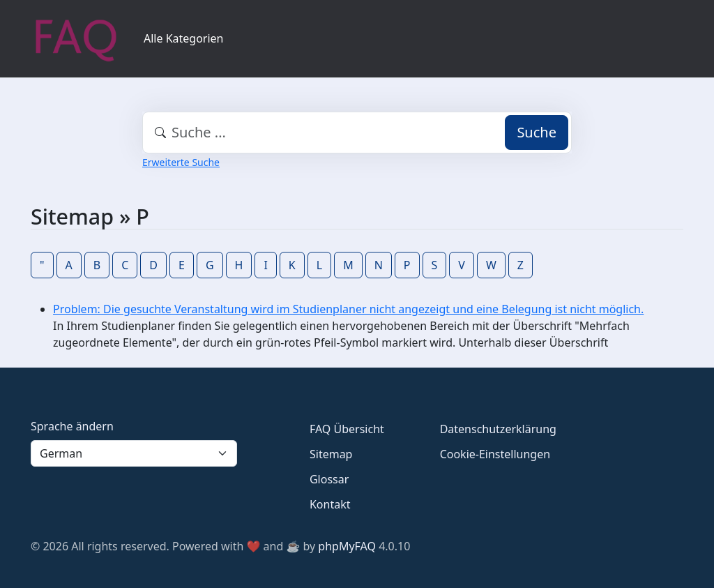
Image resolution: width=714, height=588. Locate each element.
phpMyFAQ (347, 546)
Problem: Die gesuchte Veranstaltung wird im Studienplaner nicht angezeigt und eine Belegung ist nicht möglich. (348, 309)
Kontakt (330, 504)
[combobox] (357, 133)
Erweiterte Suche (181, 162)
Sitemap (331, 454)
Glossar (329, 479)
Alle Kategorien (184, 38)
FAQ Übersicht (347, 429)
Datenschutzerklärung (498, 429)
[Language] (134, 453)
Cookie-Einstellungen (495, 454)
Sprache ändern (72, 426)
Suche (537, 132)
